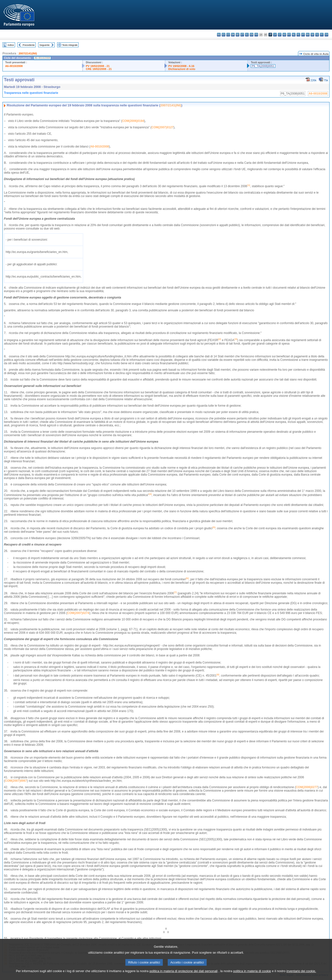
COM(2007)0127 (162, 127)
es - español (224, 35)
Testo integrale (70, 45)
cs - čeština (228, 35)
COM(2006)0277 (307, 787)
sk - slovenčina (312, 35)
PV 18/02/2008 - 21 (98, 66)
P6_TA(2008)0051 (263, 66)
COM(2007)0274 (78, 613)
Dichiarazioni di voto (182, 69)
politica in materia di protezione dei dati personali (184, 976)
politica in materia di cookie (252, 976)
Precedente (29, 45)
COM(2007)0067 (16, 781)
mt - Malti (289, 35)
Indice (11, 45)
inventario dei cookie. (301, 976)
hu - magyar (284, 35)
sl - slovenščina (317, 35)
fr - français (256, 35)
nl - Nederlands (294, 35)
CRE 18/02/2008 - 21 (99, 69)
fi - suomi (322, 35)
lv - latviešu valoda (275, 35)
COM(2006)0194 (133, 121)
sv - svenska (326, 35)
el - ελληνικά (247, 35)
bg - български (219, 35)
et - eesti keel (242, 35)
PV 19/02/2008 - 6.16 (181, 66)
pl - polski (298, 35)
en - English (252, 35)
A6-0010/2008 (14, 66)
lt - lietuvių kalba (280, 35)
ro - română (308, 35)
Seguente (44, 45)
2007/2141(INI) (28, 53)
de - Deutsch (238, 35)
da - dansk (233, 35)
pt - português (303, 35)
